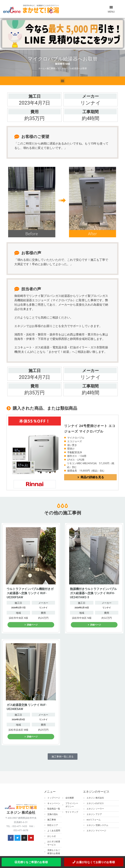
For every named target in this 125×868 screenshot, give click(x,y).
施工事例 (51, 68)
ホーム (42, 68)
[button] (111, 7)
